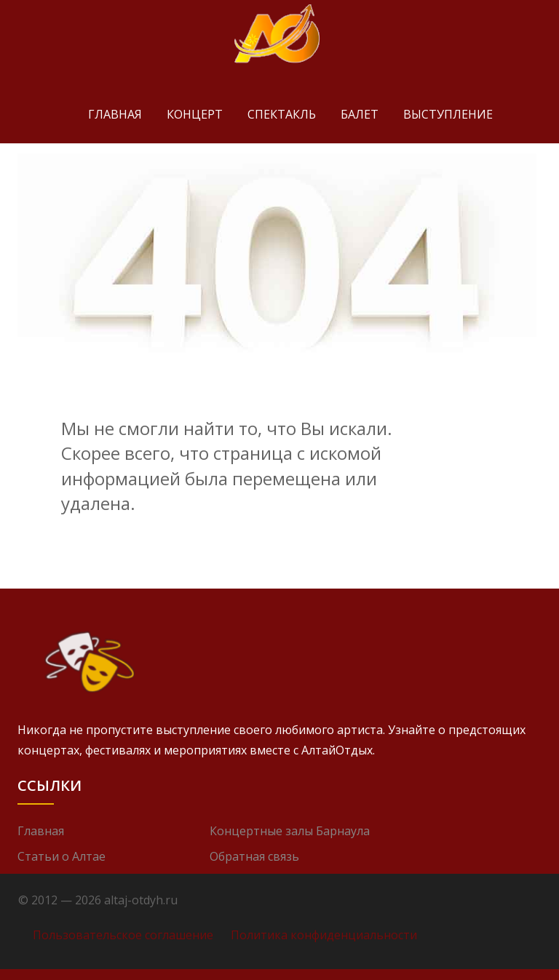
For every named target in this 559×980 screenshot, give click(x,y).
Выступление (448, 114)
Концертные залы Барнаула (290, 831)
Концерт (195, 114)
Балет (360, 114)
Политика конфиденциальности (324, 935)
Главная (115, 114)
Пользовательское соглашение (123, 935)
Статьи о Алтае (62, 856)
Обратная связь (254, 856)
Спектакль (282, 114)
